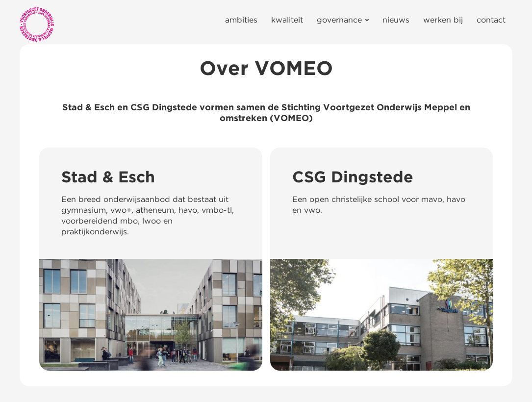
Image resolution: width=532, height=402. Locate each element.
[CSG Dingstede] (382, 259)
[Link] (37, 25)
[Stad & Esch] (151, 259)
